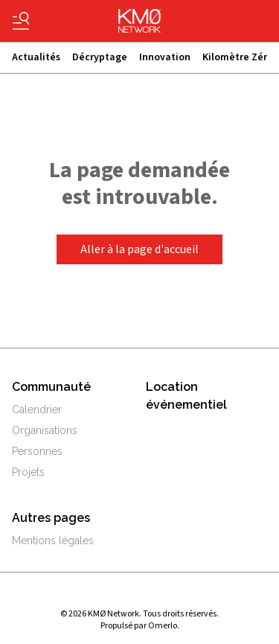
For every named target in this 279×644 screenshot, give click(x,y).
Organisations (45, 430)
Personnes (37, 451)
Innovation (165, 57)
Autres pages (51, 518)
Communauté (51, 387)
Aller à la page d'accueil (139, 249)
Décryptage (100, 57)
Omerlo (163, 626)
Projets (28, 472)
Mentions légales (53, 541)
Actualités (36, 57)
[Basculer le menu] (21, 21)
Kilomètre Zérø (238, 57)
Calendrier (37, 409)
